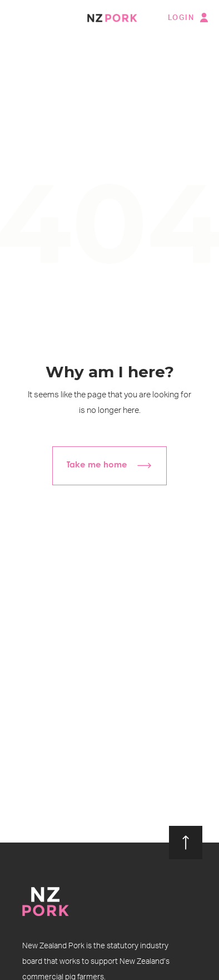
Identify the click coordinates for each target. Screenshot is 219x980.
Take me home (97, 466)
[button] (18, 18)
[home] (109, 18)
